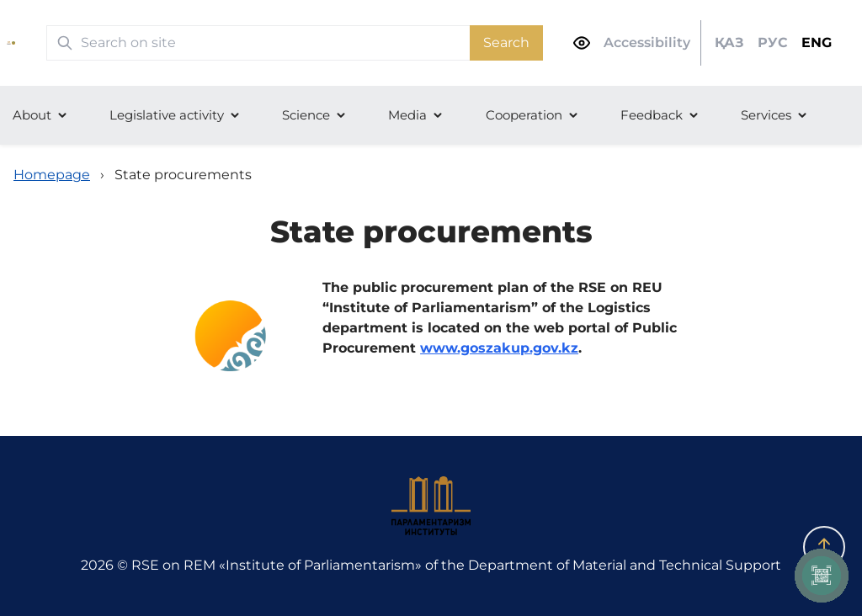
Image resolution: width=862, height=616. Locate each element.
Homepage (52, 175)
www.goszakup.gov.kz (499, 348)
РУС (773, 42)
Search (506, 42)
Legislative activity (167, 115)
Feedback (652, 115)
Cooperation (524, 115)
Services (766, 115)
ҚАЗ (729, 42)
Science (306, 115)
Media (407, 115)
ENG (817, 42)
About (32, 115)
